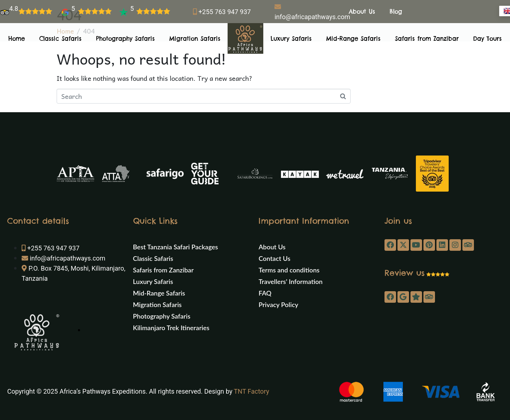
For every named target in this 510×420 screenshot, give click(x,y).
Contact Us (274, 258)
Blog (396, 12)
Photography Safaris (125, 39)
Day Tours (487, 39)
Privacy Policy (278, 305)
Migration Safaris (195, 39)
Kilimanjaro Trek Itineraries (171, 328)
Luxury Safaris (291, 39)
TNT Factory (251, 391)
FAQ (265, 293)
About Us (362, 12)
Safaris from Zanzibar (427, 39)
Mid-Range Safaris (353, 39)
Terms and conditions (289, 270)
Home (17, 39)
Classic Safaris (60, 39)
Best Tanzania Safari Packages (176, 247)
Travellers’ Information (291, 281)
